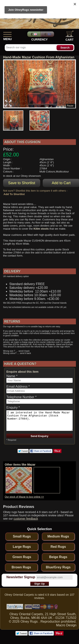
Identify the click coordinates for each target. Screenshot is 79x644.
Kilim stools (41, 229)
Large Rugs (22, 547)
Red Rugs (58, 547)
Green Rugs (22, 557)
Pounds (33, 34)
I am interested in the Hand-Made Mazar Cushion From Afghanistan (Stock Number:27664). (39, 421)
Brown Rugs (21, 567)
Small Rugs (22, 536)
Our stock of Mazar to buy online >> (24, 497)
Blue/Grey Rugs (58, 567)
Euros (48, 34)
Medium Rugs (58, 536)
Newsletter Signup (21, 577)
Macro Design (66, 625)
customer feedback (26, 519)
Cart (70, 36)
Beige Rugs (58, 557)
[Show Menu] (7, 34)
